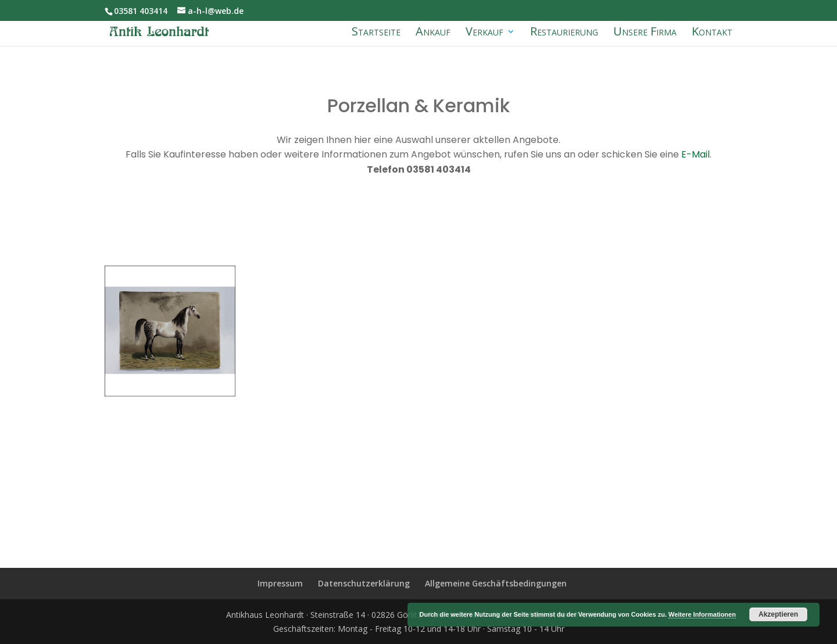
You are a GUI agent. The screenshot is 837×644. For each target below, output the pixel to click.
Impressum (280, 583)
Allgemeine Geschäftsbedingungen (496, 583)
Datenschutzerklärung (364, 583)
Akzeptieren (778, 614)
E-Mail (694, 154)
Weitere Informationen (702, 614)
